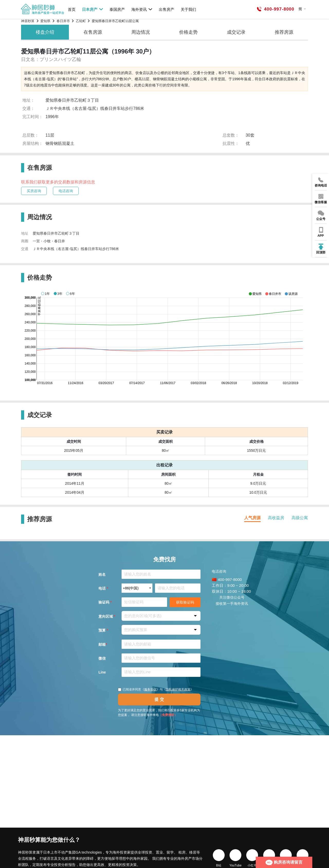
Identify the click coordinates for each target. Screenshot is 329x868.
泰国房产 (117, 9)
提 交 (159, 699)
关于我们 (188, 9)
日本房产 (93, 9)
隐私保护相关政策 (178, 689)
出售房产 (167, 9)
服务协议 (150, 689)
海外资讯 (142, 9)
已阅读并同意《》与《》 (156, 689)
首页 (72, 9)
